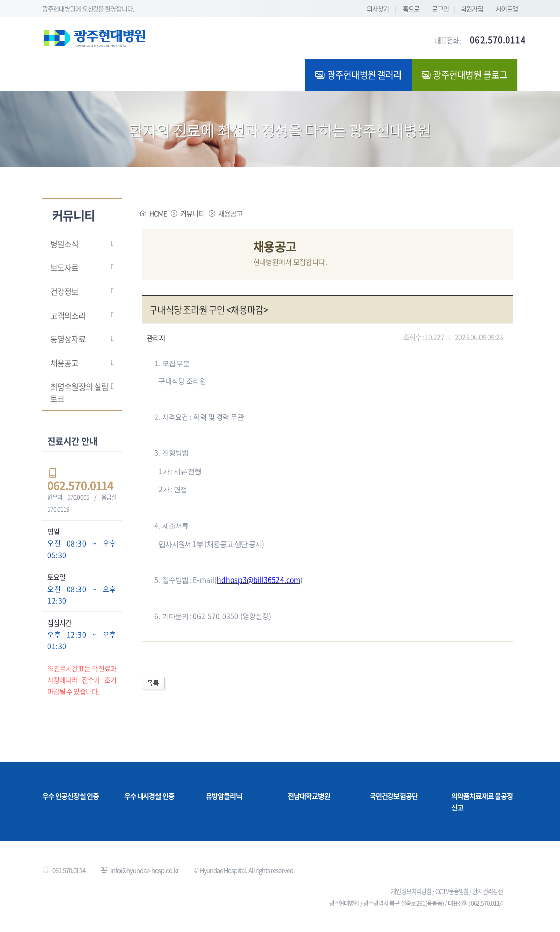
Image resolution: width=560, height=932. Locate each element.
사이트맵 (507, 8)
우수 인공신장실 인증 (70, 796)
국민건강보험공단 (394, 796)
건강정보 (64, 291)
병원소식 (64, 244)
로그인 (440, 8)
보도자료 (64, 267)
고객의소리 (68, 315)
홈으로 (411, 8)
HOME (158, 213)
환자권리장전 (488, 891)
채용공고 (64, 363)
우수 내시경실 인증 (149, 796)
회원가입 (472, 8)
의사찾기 (378, 8)
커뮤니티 (192, 213)
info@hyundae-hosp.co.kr (145, 870)
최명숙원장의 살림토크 (79, 392)
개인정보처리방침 (411, 891)
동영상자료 (68, 339)
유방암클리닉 (224, 796)
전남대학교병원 (309, 796)
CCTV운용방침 (452, 891)
